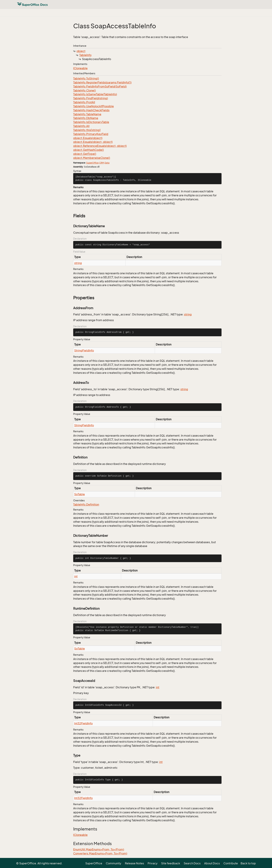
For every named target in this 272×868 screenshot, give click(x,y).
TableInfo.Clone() (84, 90)
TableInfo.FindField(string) (91, 98)
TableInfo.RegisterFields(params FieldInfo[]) (102, 82)
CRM (102, 163)
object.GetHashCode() (88, 150)
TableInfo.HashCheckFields (91, 110)
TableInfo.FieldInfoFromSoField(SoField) (100, 86)
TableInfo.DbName (86, 118)
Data (107, 163)
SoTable (80, 494)
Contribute (231, 863)
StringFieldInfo (84, 350)
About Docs (212, 863)
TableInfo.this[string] (87, 130)
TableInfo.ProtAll (84, 102)
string (78, 263)
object (81, 51)
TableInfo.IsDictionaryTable (91, 122)
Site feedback (171, 863)
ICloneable (80, 68)
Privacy (153, 863)
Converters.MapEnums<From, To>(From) (100, 853)
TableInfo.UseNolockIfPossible (93, 106)
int (76, 576)
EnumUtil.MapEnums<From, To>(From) (99, 849)
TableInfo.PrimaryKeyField (91, 134)
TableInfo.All (81, 126)
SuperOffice (92, 163)
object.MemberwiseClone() (92, 158)
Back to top (248, 863)
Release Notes (134, 863)
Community (114, 863)
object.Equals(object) (88, 138)
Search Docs (192, 863)
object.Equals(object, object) (93, 142)
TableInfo (85, 55)
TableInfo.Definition (86, 504)
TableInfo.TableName (87, 114)
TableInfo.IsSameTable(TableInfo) (95, 94)
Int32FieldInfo (83, 723)
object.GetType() (85, 154)
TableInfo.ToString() (86, 78)
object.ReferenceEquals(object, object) (100, 146)
